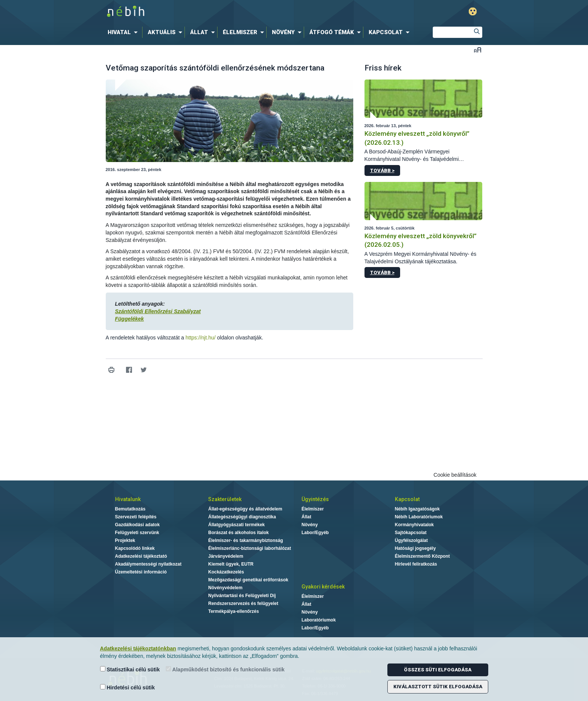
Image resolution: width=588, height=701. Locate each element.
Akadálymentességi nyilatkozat (148, 564)
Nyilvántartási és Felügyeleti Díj (242, 596)
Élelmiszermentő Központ (422, 556)
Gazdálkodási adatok (137, 525)
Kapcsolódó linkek (135, 548)
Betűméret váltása (478, 50)
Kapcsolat (407, 499)
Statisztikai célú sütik (130, 669)
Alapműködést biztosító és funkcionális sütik (225, 669)
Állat (306, 517)
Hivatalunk (128, 499)
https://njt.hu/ (201, 338)
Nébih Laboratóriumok (419, 517)
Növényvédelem (225, 588)
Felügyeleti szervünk (137, 533)
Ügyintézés (315, 499)
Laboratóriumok (319, 620)
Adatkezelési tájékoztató (141, 556)
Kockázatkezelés (226, 572)
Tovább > (382, 170)
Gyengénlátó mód (473, 11)
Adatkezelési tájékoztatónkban (138, 648)
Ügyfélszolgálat (411, 540)
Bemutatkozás (130, 509)
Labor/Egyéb (315, 533)
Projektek (125, 540)
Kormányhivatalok (414, 525)
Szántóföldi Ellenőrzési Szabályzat (158, 311)
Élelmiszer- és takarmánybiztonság (245, 540)
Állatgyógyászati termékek (236, 525)
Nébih (214, 12)
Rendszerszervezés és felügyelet (243, 603)
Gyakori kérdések (323, 587)
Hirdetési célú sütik (127, 687)
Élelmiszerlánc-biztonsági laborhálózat (250, 548)
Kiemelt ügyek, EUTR (231, 564)
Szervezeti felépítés (136, 517)
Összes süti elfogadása (438, 670)
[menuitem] (124, 32)
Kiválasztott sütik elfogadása (438, 687)
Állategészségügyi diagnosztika (242, 517)
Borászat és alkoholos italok (238, 533)
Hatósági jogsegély (415, 548)
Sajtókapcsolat (411, 533)
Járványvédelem (226, 556)
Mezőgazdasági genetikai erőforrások (248, 580)
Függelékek (130, 319)
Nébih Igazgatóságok (417, 509)
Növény (310, 525)
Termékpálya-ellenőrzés (233, 611)
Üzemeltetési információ (141, 572)
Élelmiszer (313, 509)
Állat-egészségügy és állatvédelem (245, 509)
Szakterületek (225, 499)
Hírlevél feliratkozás (416, 564)
